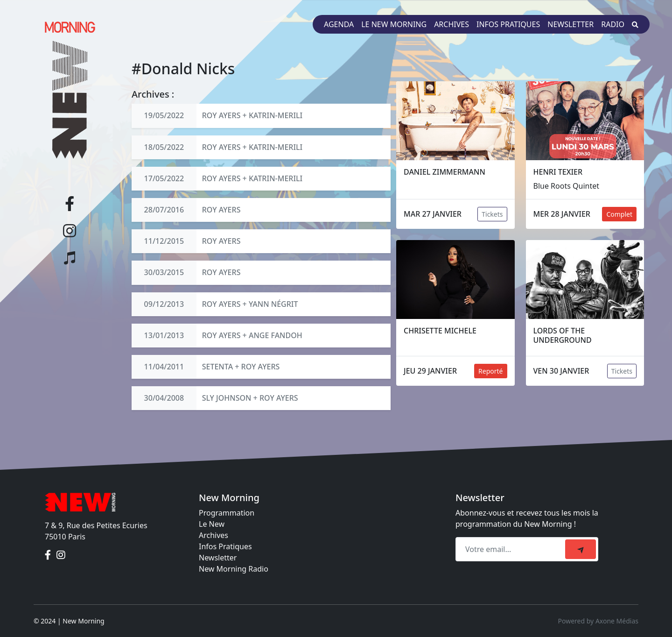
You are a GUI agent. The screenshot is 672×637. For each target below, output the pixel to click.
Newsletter (570, 24)
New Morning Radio (234, 569)
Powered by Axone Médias (598, 621)
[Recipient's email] (512, 549)
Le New (212, 524)
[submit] (581, 549)
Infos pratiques (508, 24)
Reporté (490, 371)
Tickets (492, 214)
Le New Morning (394, 24)
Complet (619, 214)
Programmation (227, 513)
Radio (613, 24)
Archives (451, 24)
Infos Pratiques (225, 546)
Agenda (339, 24)
